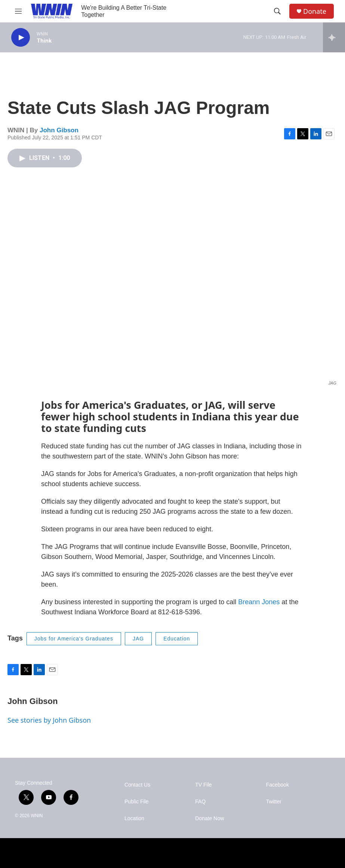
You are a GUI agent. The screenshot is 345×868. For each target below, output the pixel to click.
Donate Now (210, 818)
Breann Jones (259, 602)
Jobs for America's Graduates (74, 639)
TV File (203, 785)
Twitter (274, 802)
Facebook (278, 785)
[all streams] (334, 37)
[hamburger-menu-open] (18, 11)
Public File (137, 802)
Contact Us (137, 785)
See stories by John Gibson (49, 720)
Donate (315, 11)
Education (177, 639)
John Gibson (59, 130)
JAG (138, 639)
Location (134, 818)
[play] (21, 38)
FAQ (200, 802)
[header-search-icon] (277, 11)
